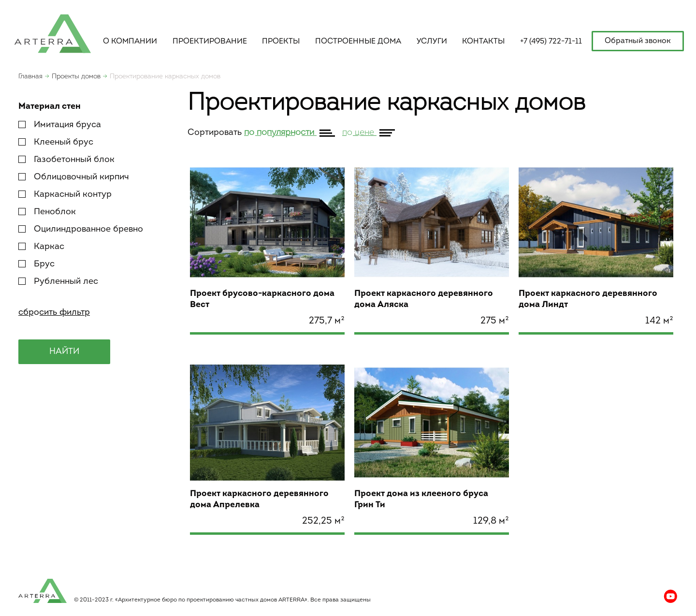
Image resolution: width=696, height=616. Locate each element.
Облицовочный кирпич (74, 177)
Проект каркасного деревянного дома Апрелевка (259, 499)
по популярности (280, 133)
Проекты (281, 42)
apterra (53, 33)
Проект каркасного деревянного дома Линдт (588, 299)
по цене (359, 133)
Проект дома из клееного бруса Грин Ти (421, 499)
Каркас (41, 247)
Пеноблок (47, 212)
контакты (483, 42)
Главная (30, 77)
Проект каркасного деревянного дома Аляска (424, 299)
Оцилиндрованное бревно (81, 229)
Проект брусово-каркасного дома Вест (262, 299)
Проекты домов (76, 77)
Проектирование (210, 42)
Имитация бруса (60, 125)
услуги (432, 42)
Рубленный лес (58, 282)
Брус (36, 264)
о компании (130, 42)
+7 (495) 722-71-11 (551, 42)
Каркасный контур (65, 195)
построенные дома (358, 42)
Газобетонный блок (66, 160)
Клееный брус (56, 142)
